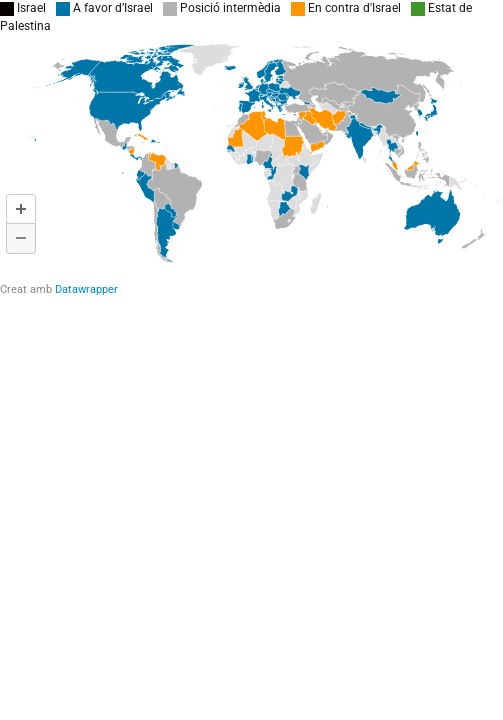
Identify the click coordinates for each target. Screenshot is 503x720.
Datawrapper (86, 289)
